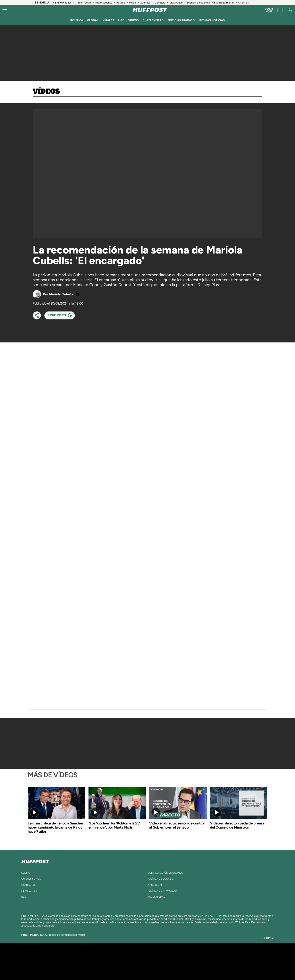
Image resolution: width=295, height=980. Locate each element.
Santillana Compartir (161, 955)
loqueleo (191, 968)
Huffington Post (106, 961)
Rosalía (121, 3)
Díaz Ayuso (176, 3)
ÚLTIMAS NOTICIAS (212, 20)
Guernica (145, 3)
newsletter (29, 891)
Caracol (220, 955)
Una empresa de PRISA (64, 959)
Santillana (140, 955)
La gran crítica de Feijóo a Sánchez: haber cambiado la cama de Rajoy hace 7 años (56, 827)
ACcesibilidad (156, 897)
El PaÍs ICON (156, 968)
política (77, 20)
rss (24, 897)
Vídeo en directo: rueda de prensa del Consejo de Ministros (237, 825)
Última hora (269, 10)
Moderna (118, 968)
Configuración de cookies (165, 873)
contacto (28, 885)
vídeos (133, 20)
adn (205, 955)
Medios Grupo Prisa (64, 969)
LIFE (121, 20)
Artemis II (243, 3)
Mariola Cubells (61, 294)
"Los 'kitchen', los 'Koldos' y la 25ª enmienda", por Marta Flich (114, 825)
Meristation (211, 968)
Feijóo (132, 3)
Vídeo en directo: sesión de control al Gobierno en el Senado (177, 825)
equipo (26, 873)
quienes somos (31, 879)
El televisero (153, 20)
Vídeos (46, 92)
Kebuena (217, 961)
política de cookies (160, 879)
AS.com (192, 955)
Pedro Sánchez (104, 3)
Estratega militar (224, 3)
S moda (173, 968)
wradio (141, 961)
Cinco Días (156, 961)
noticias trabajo (181, 20)
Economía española (198, 3)
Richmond (98, 968)
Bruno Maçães (63, 3)
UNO (129, 961)
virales (108, 20)
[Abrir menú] (5, 10)
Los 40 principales (120, 955)
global (93, 20)
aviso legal (155, 885)
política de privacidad (162, 891)
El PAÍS (101, 955)
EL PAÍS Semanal (187, 961)
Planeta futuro (202, 961)
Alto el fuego (83, 3)
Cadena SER (179, 955)
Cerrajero (160, 3)
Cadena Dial (172, 961)
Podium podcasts (138, 968)
